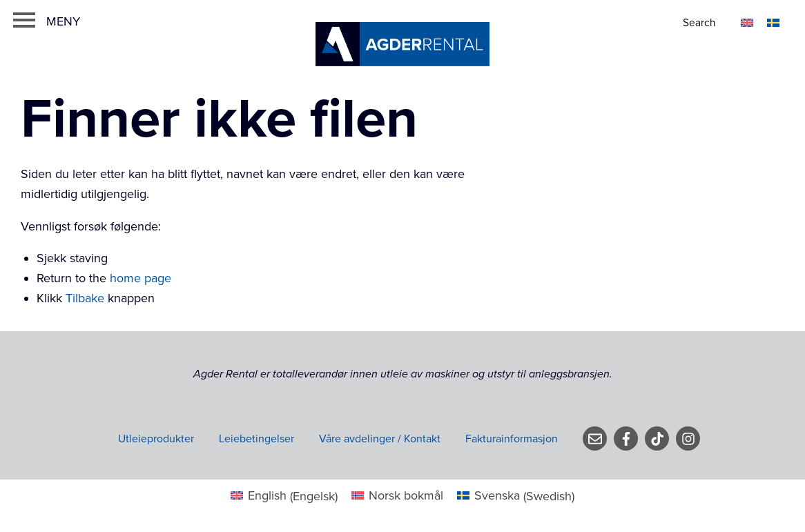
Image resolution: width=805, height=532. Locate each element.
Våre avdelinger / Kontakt (380, 439)
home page (140, 278)
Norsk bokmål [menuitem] (406, 495)
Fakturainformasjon (512, 439)
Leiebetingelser (256, 439)
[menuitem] (747, 22)
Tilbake (85, 298)
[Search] (700, 23)
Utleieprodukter (156, 439)
